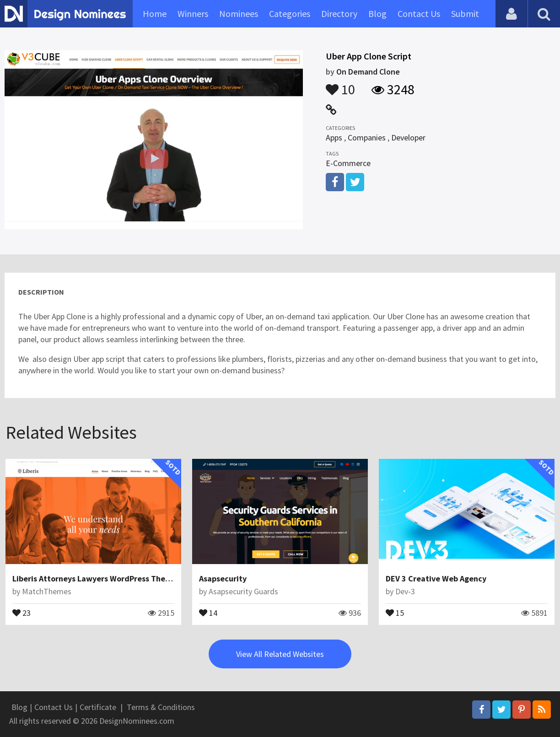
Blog (377, 13)
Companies (367, 137)
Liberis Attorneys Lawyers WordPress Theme (94, 578)
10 (340, 85)
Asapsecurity (223, 578)
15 (395, 612)
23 (22, 612)
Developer (408, 137)
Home (155, 13)
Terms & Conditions (161, 707)
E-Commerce (348, 163)
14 (208, 612)
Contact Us (419, 13)
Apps (334, 137)
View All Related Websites (280, 654)
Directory (339, 13)
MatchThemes (47, 591)
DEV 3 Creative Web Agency (436, 578)
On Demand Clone (368, 72)
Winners (193, 13)
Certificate (98, 707)
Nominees (239, 13)
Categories (290, 13)
